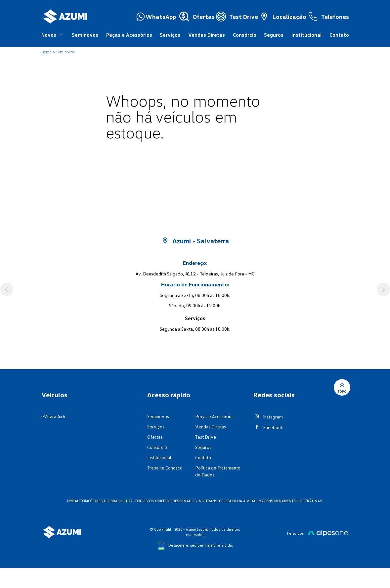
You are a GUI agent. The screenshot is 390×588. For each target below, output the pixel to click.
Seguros (274, 35)
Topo (342, 387)
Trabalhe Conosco (165, 468)
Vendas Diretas (207, 35)
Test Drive (206, 437)
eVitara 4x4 (53, 416)
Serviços (170, 35)
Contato (339, 35)
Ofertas (155, 437)
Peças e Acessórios (129, 35)
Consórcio (245, 35)
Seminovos (85, 35)
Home (46, 52)
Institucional (306, 35)
